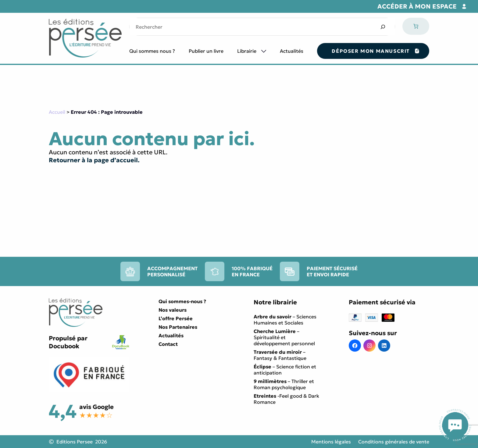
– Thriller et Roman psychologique (284, 384)
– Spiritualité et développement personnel (284, 337)
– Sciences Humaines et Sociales (285, 320)
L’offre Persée (176, 318)
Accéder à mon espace (417, 6)
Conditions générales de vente (394, 442)
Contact (168, 344)
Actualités (292, 51)
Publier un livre (206, 51)
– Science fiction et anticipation (285, 370)
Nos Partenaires (178, 327)
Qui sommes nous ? (152, 51)
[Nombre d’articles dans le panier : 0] (416, 26)
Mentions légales (331, 442)
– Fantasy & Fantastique (280, 355)
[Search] (383, 27)
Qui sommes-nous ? (182, 301)
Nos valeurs (173, 310)
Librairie (247, 51)
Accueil (57, 112)
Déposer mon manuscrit (371, 51)
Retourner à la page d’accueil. (94, 160)
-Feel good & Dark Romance (286, 399)
